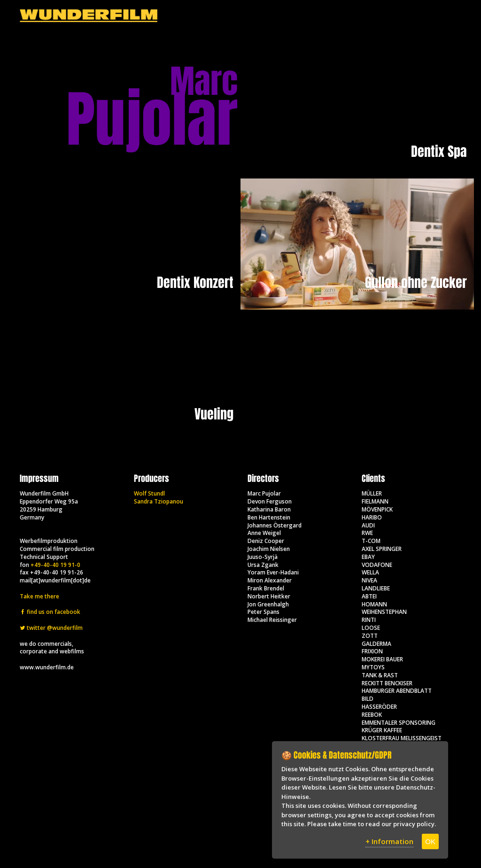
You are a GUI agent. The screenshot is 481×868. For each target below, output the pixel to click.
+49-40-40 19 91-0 (55, 565)
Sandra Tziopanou (159, 501)
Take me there (39, 596)
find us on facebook (50, 612)
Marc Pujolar (264, 493)
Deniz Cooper (266, 541)
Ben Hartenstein (269, 517)
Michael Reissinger (272, 620)
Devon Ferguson (270, 501)
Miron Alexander (270, 580)
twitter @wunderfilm (51, 628)
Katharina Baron (269, 509)
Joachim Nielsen (269, 549)
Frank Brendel (266, 588)
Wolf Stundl (149, 493)
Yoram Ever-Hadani (273, 572)
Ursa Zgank (263, 565)
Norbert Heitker (269, 596)
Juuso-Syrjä (263, 557)
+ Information (389, 841)
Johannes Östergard (275, 525)
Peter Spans (264, 612)
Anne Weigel (264, 533)
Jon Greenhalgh (268, 604)
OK (430, 841)
